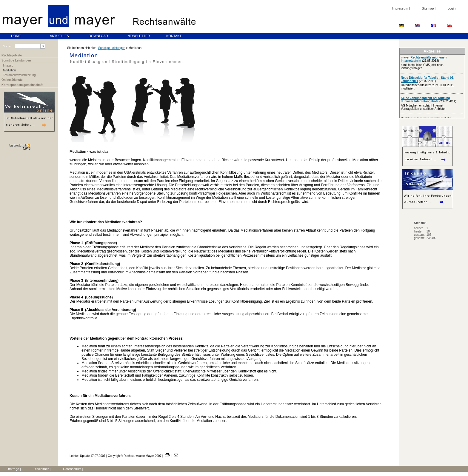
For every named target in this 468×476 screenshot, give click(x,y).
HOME (16, 36)
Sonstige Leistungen (16, 60)
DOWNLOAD (98, 36)
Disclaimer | (42, 469)
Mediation (9, 70)
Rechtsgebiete (12, 55)
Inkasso (8, 66)
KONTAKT (174, 36)
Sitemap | (429, 8)
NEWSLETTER (139, 36)
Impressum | (401, 8)
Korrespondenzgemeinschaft (22, 85)
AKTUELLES (59, 36)
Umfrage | (14, 469)
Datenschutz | (73, 469)
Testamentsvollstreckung (19, 75)
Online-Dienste (12, 80)
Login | (452, 8)
